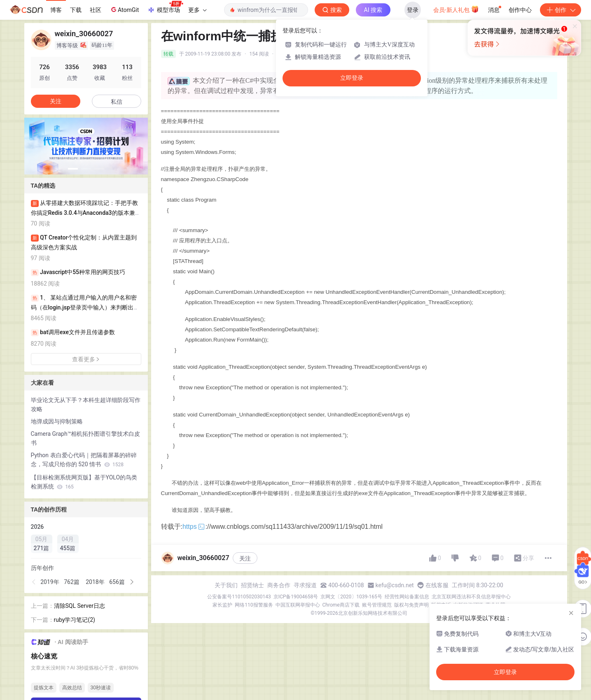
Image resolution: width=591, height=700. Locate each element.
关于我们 (226, 585)
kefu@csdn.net (395, 585)
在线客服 (437, 585)
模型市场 (165, 7)
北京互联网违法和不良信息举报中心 (471, 597)
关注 (245, 558)
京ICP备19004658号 (296, 597)
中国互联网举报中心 (298, 605)
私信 (117, 102)
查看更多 (86, 359)
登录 (413, 10)
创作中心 (520, 10)
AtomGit (124, 9)
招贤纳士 (252, 585)
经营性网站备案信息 (407, 597)
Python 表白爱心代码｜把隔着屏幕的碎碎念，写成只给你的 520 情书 (84, 460)
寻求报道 (305, 585)
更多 (197, 10)
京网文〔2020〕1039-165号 (351, 597)
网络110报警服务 (254, 605)
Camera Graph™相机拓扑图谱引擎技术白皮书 (86, 438)
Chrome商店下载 (341, 605)
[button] (73, 169)
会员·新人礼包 (456, 9)
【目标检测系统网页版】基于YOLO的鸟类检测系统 (84, 482)
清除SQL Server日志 (79, 606)
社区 (96, 10)
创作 (561, 10)
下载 (76, 10)
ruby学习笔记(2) (75, 620)
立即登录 (352, 78)
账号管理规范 (377, 605)
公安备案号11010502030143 (239, 597)
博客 (56, 10)
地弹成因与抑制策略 (57, 421)
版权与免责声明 (411, 605)
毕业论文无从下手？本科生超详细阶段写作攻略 (86, 405)
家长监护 (222, 605)
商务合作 (279, 585)
